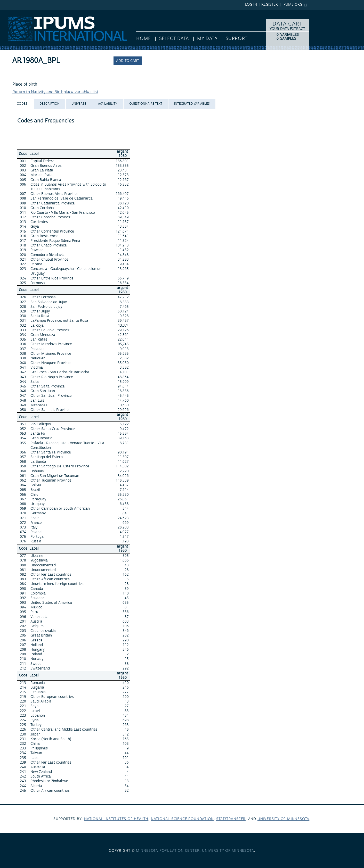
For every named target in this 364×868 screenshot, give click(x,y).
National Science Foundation (182, 819)
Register (270, 5)
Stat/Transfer (231, 819)
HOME (143, 39)
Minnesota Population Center (168, 851)
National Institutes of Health (116, 819)
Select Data (174, 39)
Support (237, 39)
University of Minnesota (283, 819)
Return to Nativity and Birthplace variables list (55, 92)
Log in (251, 5)
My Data (207, 39)
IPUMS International (19, 12)
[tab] (22, 104)
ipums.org (292, 5)
